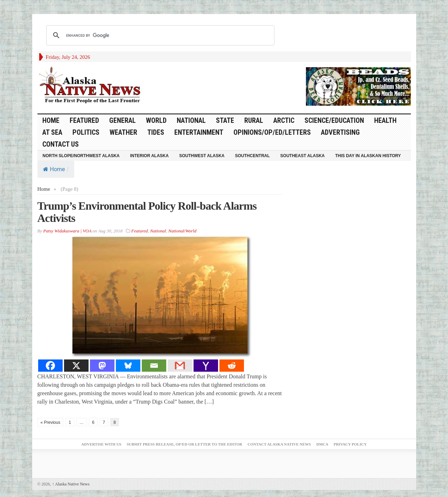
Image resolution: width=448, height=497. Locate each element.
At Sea (52, 132)
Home (54, 169)
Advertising (340, 132)
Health (385, 120)
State (225, 120)
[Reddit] (232, 366)
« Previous (51, 422)
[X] (76, 366)
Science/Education (334, 120)
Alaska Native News (71, 484)
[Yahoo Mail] (206, 366)
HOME (51, 120)
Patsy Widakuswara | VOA (67, 231)
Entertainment (199, 132)
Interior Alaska (149, 156)
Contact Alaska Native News (279, 444)
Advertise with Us (101, 444)
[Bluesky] (128, 366)
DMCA (322, 444)
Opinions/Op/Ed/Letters (272, 132)
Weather (123, 132)
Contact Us (61, 144)
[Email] (154, 366)
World (156, 120)
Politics (86, 132)
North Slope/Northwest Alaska (81, 156)
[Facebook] (50, 366)
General (122, 120)
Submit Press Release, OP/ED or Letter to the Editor (184, 444)
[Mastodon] (102, 366)
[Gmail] (180, 366)
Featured (84, 120)
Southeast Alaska (303, 156)
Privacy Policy (350, 444)
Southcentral (253, 156)
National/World (182, 231)
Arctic (284, 120)
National (191, 120)
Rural (254, 120)
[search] (159, 35)
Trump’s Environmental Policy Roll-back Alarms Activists (147, 212)
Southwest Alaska (202, 156)
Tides (156, 132)
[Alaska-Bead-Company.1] (358, 86)
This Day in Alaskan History (368, 156)
